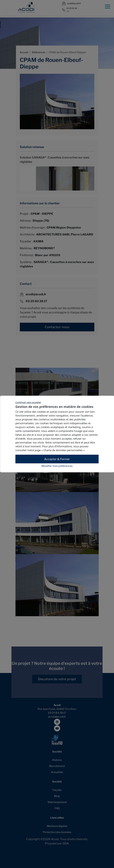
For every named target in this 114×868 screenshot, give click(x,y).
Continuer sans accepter (28, 402)
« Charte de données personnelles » (63, 450)
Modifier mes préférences (57, 466)
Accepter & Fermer (57, 459)
